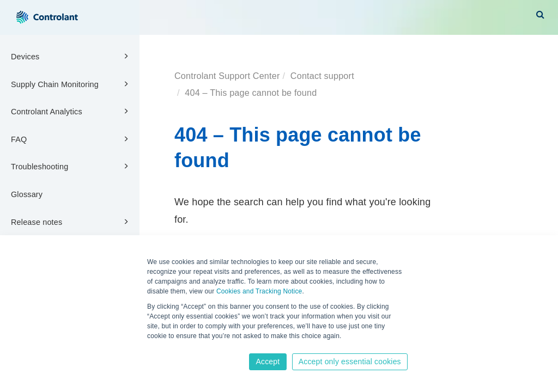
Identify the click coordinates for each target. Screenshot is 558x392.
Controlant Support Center (227, 76)
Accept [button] (268, 362)
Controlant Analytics (71, 111)
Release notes (71, 222)
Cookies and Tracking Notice (259, 291)
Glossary (27, 194)
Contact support (322, 76)
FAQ (71, 139)
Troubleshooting (71, 166)
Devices (71, 56)
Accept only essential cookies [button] (350, 362)
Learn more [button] (165, 347)
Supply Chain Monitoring (71, 84)
